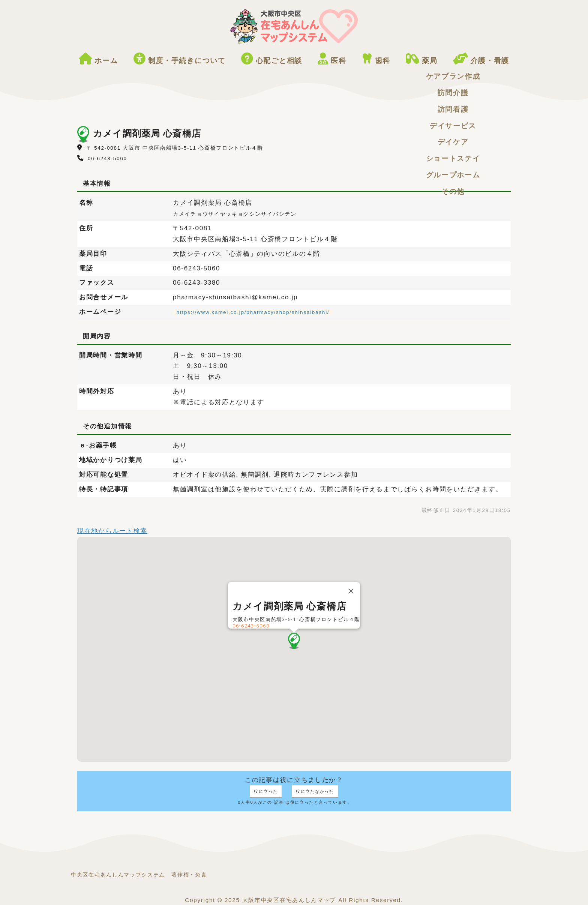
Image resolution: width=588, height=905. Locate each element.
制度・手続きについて (180, 59)
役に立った (266, 791)
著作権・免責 (189, 875)
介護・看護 (481, 59)
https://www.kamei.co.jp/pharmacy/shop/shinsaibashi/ (253, 312)
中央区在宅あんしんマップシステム (118, 875)
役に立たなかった (315, 791)
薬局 (421, 59)
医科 (332, 59)
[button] (294, 641)
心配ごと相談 (272, 59)
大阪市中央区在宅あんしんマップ (289, 900)
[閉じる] (351, 591)
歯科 (376, 59)
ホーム (98, 59)
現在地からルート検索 (112, 531)
